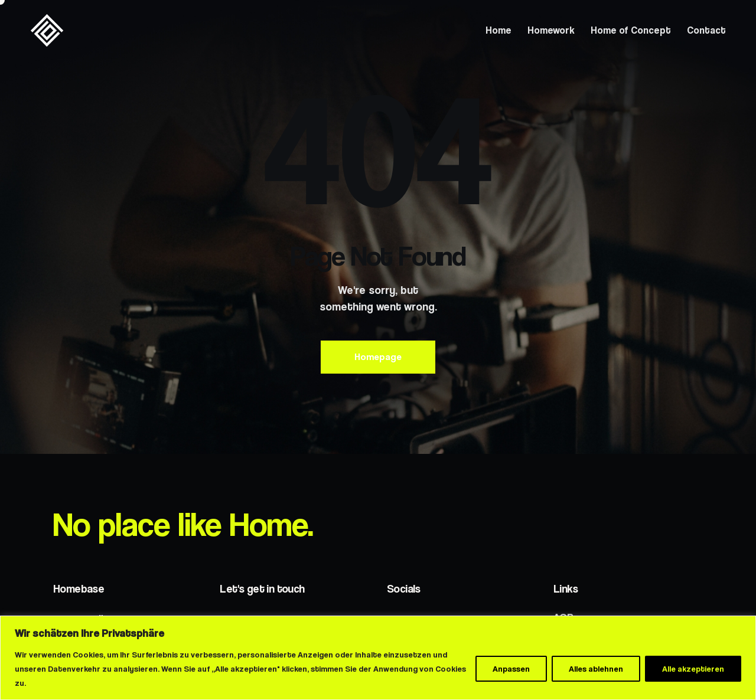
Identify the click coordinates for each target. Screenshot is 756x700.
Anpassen (511, 669)
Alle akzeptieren (693, 669)
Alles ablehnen (596, 669)
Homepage (378, 357)
